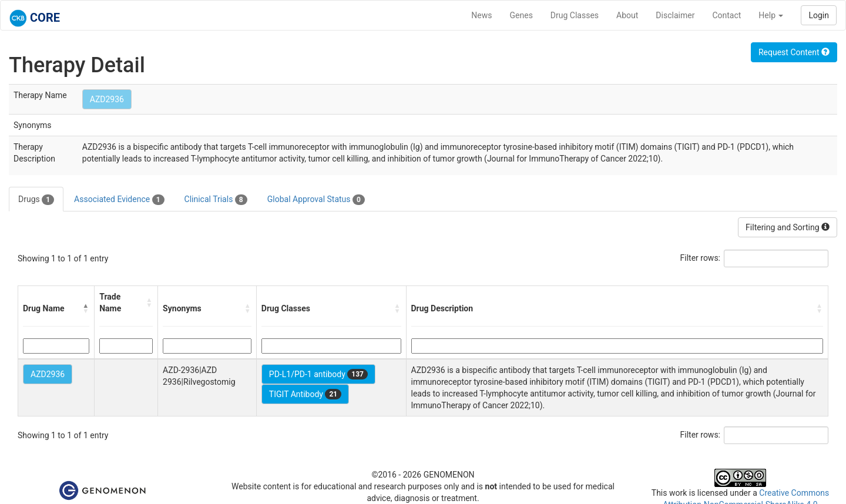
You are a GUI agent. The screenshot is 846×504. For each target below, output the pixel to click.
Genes (521, 15)
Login (819, 15)
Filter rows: (701, 258)
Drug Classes (575, 15)
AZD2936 (107, 99)
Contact (726, 15)
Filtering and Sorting (788, 227)
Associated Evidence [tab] (119, 200)
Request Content (794, 52)
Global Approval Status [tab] (316, 200)
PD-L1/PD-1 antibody (318, 374)
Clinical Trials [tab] (216, 200)
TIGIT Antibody (305, 394)
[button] (86, 308)
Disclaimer (675, 15)
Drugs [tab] (36, 200)
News (481, 15)
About (627, 15)
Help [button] (771, 15)
